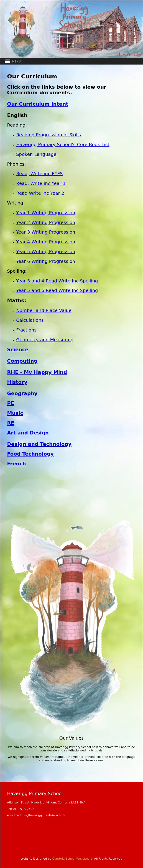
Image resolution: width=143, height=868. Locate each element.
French (17, 464)
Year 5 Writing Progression (46, 252)
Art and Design (28, 433)
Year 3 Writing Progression (46, 232)
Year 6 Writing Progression (46, 261)
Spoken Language (36, 154)
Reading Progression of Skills (49, 135)
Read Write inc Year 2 (40, 193)
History (17, 382)
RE (11, 423)
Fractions (26, 330)
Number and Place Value (44, 311)
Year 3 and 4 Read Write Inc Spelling (57, 281)
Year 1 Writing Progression (46, 213)
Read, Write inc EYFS (40, 174)
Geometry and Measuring (45, 340)
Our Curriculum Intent (38, 104)
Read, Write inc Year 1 (41, 183)
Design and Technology (39, 444)
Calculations (30, 320)
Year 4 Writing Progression (46, 242)
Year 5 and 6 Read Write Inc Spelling (57, 291)
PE (11, 403)
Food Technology (30, 454)
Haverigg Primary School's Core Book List (63, 145)
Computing (22, 361)
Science (18, 350)
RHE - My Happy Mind (37, 372)
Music (15, 413)
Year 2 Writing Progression (46, 223)
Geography (22, 393)
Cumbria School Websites (71, 859)
